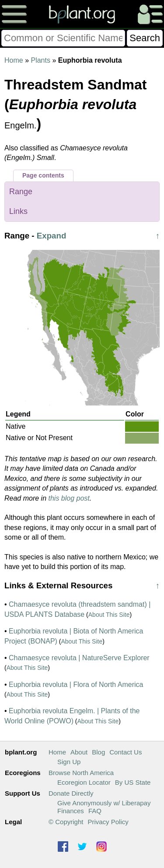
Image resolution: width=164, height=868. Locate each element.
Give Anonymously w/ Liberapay (104, 803)
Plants (40, 60)
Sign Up (69, 762)
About (79, 752)
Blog (98, 752)
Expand (52, 236)
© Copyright (66, 822)
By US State (133, 782)
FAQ (95, 811)
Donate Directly (71, 793)
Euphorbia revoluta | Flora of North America (76, 685)
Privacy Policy (108, 822)
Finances (71, 811)
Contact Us (126, 752)
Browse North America (81, 773)
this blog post (69, 498)
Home (14, 60)
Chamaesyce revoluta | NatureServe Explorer (79, 658)
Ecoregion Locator (84, 782)
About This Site (109, 615)
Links (18, 211)
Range (21, 192)
